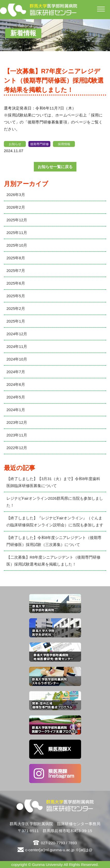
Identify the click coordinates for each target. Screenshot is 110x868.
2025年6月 (16, 283)
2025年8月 (16, 258)
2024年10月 (17, 359)
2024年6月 (16, 384)
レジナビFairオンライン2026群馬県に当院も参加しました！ (55, 502)
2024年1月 (16, 410)
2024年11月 (17, 346)
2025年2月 (16, 308)
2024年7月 (16, 372)
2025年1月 (16, 321)
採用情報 (64, 144)
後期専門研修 (40, 144)
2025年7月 (16, 271)
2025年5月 (16, 296)
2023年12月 (17, 422)
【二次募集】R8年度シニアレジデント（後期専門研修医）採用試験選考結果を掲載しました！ (53, 561)
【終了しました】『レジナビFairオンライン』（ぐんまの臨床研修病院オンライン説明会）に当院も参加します (55, 521)
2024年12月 (17, 334)
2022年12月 (17, 448)
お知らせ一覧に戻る (55, 167)
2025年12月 (17, 220)
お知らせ (15, 144)
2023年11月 (17, 435)
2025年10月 (17, 245)
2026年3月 (16, 195)
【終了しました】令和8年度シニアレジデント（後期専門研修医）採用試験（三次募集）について (54, 541)
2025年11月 (17, 233)
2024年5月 (16, 397)
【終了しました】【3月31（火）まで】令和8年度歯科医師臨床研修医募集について (53, 482)
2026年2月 (16, 207)
